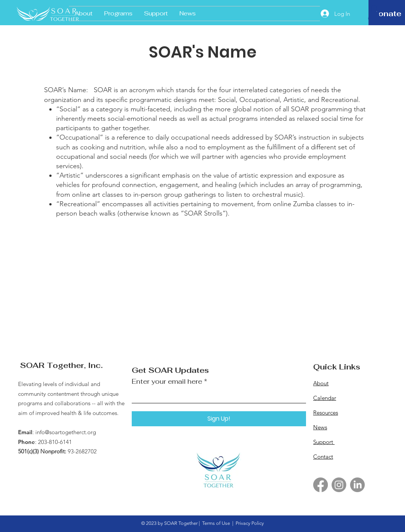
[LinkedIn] (357, 485)
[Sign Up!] (219, 419)
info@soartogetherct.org (66, 432)
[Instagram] (339, 485)
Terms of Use (216, 523)
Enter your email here (167, 382)
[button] (374, 12)
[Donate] (387, 14)
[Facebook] (320, 485)
